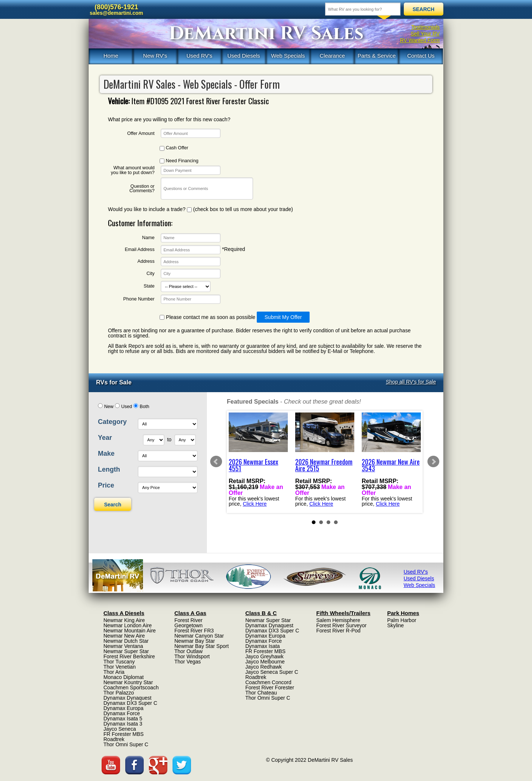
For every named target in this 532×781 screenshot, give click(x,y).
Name (149, 238)
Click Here (255, 503)
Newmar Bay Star (195, 641)
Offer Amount (141, 134)
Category (112, 422)
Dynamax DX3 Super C (130, 703)
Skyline (395, 625)
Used (127, 407)
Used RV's (199, 56)
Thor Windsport (192, 656)
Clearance (332, 56)
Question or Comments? (142, 189)
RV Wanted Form (420, 40)
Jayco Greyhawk (264, 656)
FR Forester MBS (124, 734)
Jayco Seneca (120, 729)
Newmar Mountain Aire (130, 631)
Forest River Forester (270, 687)
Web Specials (288, 56)
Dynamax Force (122, 713)
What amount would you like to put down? (133, 170)
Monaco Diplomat (124, 677)
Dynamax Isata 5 (123, 719)
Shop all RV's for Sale (411, 382)
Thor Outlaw (188, 651)
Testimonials (425, 27)
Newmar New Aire (124, 636)
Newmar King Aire (124, 620)
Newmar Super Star (126, 651)
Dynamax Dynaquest (127, 698)
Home (111, 56)
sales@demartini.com (116, 13)
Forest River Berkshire (129, 656)
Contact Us (421, 56)
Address (146, 262)
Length (109, 469)
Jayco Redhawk (264, 667)
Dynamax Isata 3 (123, 724)
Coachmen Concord (268, 682)
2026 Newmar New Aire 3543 (391, 465)
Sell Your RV (425, 34)
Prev (216, 462)
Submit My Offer (283, 317)
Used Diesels (243, 56)
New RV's (155, 56)
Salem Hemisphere (338, 620)
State (149, 286)
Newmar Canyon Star (199, 636)
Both (144, 407)
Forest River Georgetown (188, 623)
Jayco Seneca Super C (272, 672)
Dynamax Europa (123, 708)
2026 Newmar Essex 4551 (253, 465)
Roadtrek (114, 739)
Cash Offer (174, 148)
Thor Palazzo (119, 693)
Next (433, 462)
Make (106, 454)
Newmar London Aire (128, 625)
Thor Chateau (261, 693)
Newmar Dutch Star (126, 641)
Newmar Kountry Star (128, 682)
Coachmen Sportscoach (131, 687)
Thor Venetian (120, 667)
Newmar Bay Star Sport (202, 646)
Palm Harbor (402, 620)
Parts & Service (377, 56)
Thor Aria (114, 672)
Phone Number (139, 299)
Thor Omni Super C (126, 744)
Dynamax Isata (262, 646)
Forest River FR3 (194, 631)
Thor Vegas (188, 662)
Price (106, 485)
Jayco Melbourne (265, 662)
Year (105, 438)
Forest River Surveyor (341, 625)
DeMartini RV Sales (266, 34)
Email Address (140, 250)
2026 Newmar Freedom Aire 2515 (324, 465)
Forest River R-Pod (338, 631)
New (109, 407)
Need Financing (179, 161)
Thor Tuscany (119, 662)
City (151, 274)
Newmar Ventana (123, 646)
